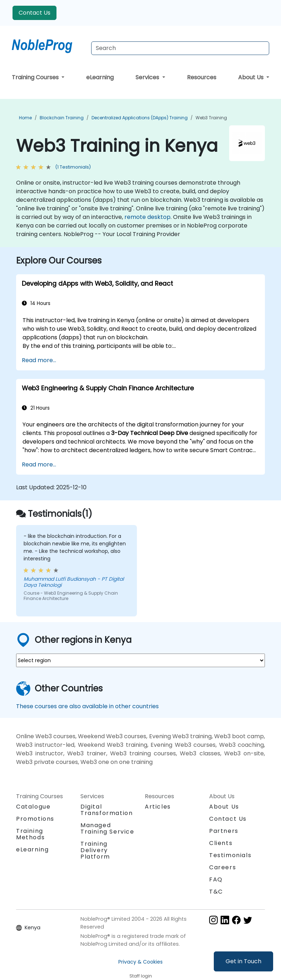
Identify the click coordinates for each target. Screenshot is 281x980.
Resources (202, 77)
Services (148, 77)
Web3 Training (211, 118)
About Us (252, 77)
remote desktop (147, 217)
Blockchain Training (62, 118)
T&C (216, 892)
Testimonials (230, 855)
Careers (223, 867)
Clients (221, 843)
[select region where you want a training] (140, 660)
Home (25, 118)
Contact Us (34, 13)
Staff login (141, 976)
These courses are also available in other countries (87, 706)
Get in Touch (243, 961)
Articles (158, 807)
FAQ (216, 879)
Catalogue (33, 807)
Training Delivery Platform (95, 850)
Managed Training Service (107, 828)
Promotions (35, 819)
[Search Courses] (180, 48)
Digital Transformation (107, 810)
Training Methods (30, 834)
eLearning (100, 77)
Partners (224, 831)
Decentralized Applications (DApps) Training (140, 118)
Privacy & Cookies (140, 962)
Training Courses (36, 77)
